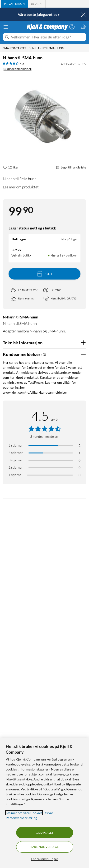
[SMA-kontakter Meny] (30, 48)
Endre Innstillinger (44, 859)
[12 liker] (11, 168)
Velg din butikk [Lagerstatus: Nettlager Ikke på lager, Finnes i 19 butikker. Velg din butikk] (21, 255)
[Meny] (6, 27)
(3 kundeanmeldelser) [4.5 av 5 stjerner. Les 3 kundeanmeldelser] (18, 69)
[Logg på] (72, 27)
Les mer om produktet (21, 187)
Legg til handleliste (71, 168)
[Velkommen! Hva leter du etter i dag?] (48, 37)
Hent (45, 274)
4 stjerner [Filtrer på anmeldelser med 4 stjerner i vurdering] (16, 453)
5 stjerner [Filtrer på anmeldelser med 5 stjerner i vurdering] (16, 445)
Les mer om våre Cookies (24, 813)
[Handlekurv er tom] (83, 27)
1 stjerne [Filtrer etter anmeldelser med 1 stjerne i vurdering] (15, 475)
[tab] (14, 4)
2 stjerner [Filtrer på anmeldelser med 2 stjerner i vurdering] (16, 467)
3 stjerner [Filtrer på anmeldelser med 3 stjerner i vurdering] (16, 460)
